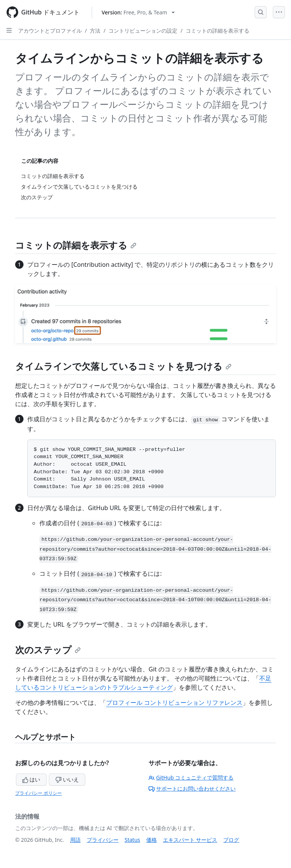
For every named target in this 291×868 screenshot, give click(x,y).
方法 (95, 31)
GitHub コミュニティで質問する (191, 777)
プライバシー (103, 840)
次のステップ (48, 650)
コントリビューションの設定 (143, 31)
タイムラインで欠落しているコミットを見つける (123, 366)
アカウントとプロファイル (50, 31)
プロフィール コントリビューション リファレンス (174, 703)
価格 (152, 840)
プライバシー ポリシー (38, 793)
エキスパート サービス (190, 840)
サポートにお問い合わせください (192, 788)
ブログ (231, 840)
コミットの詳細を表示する (217, 31)
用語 (75, 840)
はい (31, 779)
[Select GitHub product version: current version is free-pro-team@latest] (138, 12)
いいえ (67, 779)
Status (132, 840)
